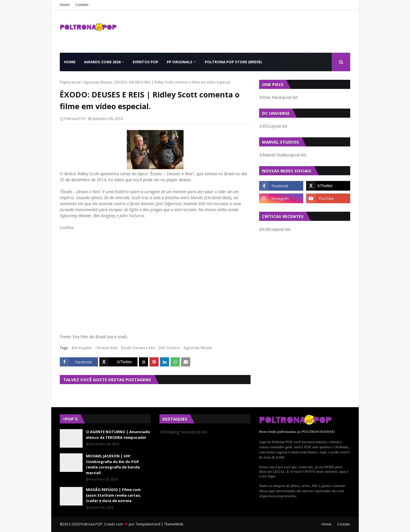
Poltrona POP (75, 119)
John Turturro (169, 348)
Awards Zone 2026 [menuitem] (102, 62)
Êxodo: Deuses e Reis (138, 348)
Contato (82, 5)
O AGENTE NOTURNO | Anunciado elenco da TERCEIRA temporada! (118, 435)
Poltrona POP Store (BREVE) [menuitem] (233, 62)
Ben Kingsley (82, 348)
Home (65, 5)
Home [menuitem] (70, 62)
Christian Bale (106, 348)
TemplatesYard (148, 524)
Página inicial (70, 82)
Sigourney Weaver (98, 82)
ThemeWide (174, 524)
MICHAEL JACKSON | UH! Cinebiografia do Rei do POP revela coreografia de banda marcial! (113, 464)
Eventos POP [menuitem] (145, 62)
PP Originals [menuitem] (180, 62)
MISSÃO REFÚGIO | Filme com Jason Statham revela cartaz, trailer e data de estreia (114, 495)
